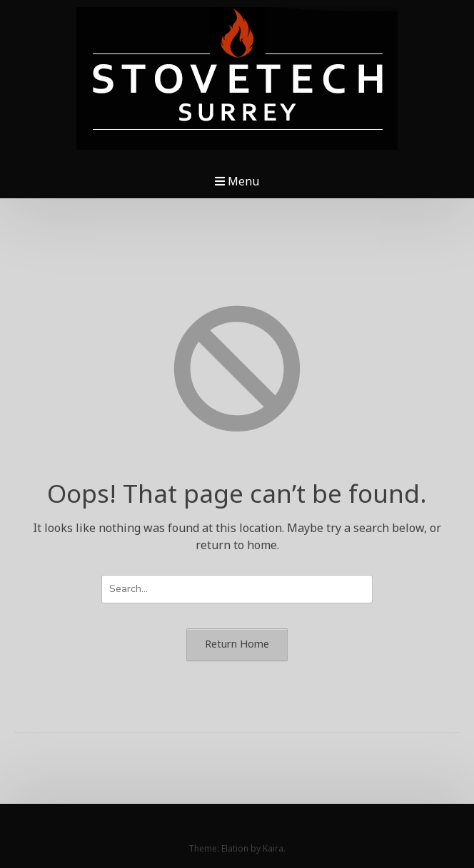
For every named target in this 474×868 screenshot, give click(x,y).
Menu (237, 181)
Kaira (273, 848)
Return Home (237, 644)
